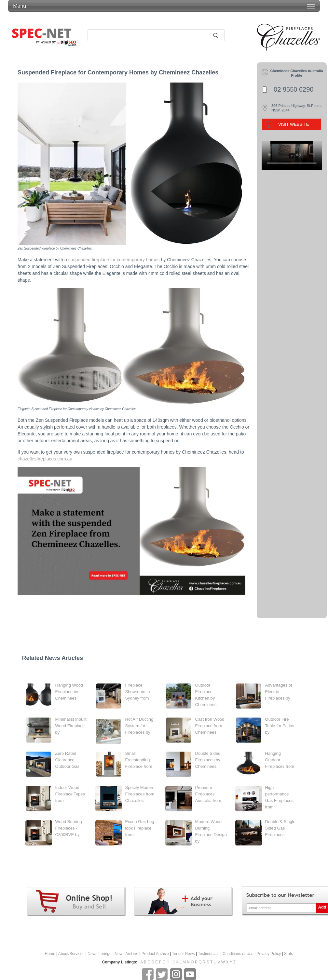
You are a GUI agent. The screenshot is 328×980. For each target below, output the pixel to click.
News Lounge (99, 954)
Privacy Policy (269, 954)
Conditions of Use (238, 954)
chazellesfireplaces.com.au (45, 459)
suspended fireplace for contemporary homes (114, 260)
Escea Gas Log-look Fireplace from (140, 828)
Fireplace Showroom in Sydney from (138, 692)
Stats (288, 954)
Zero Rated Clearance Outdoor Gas (67, 760)
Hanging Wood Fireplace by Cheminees (69, 692)
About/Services (71, 954)
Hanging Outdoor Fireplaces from (280, 760)
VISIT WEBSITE (294, 124)
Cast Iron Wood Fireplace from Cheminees (210, 726)
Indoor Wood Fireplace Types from (70, 794)
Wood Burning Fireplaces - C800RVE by (69, 828)
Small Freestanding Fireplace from (139, 760)
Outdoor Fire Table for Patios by (280, 726)
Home (50, 954)
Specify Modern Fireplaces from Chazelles (140, 794)
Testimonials (209, 954)
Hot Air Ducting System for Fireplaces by (139, 726)
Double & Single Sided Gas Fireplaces (280, 828)
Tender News (184, 954)
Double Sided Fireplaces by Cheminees (208, 760)
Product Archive (155, 954)
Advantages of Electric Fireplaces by (279, 692)
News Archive (126, 954)
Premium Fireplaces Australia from (208, 794)
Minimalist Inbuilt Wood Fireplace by (71, 726)
